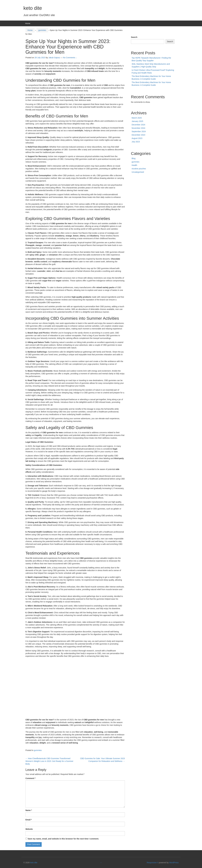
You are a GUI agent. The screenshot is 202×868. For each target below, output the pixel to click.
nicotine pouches (139, 169)
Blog (134, 158)
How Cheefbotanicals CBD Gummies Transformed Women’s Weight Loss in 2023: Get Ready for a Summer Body (49, 761)
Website (29, 829)
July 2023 (136, 142)
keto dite (33, 8)
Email (29, 820)
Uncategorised (138, 172)
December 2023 (138, 135)
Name (29, 810)
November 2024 (138, 128)
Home (28, 23)
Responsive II (153, 863)
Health (134, 165)
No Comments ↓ (70, 58)
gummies (42, 30)
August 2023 (137, 138)
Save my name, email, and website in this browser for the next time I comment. (63, 839)
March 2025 (137, 118)
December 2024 (138, 125)
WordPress (174, 863)
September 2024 (139, 131)
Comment (30, 778)
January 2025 (137, 121)
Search (134, 37)
